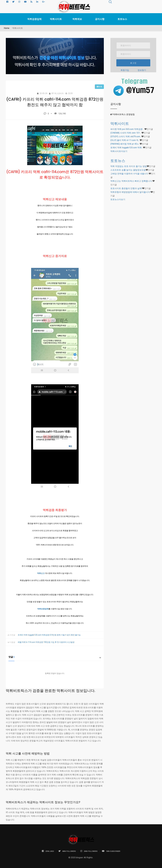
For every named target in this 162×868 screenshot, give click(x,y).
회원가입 (125, 70)
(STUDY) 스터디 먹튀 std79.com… (126, 137)
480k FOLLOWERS (67, 851)
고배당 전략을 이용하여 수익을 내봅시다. (130, 174)
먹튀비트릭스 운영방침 (124, 114)
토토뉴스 (122, 19)
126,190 (60, 114)
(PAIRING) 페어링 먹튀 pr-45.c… (125, 144)
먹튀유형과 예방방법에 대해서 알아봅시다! (131, 192)
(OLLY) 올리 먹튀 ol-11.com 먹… (125, 140)
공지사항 (100, 19)
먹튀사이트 (56, 19)
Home (7, 28)
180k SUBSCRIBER (111, 851)
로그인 (133, 63)
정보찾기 (142, 70)
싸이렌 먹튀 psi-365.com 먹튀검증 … (127, 129)
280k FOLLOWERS (89, 851)
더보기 (119, 151)
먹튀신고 (41, 573)
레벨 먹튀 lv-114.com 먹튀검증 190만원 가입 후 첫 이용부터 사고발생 (46, 642)
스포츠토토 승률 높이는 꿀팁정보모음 (128, 170)
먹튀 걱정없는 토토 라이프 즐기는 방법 (129, 166)
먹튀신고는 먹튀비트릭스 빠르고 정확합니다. (131, 181)
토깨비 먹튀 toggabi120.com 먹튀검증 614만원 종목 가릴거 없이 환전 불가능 (49, 635)
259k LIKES (48, 851)
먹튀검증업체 (34, 19)
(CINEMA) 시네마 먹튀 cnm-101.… (126, 133)
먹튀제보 (77, 19)
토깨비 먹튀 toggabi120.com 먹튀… (127, 148)
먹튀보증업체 (43, 609)
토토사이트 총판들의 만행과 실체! (126, 188)
